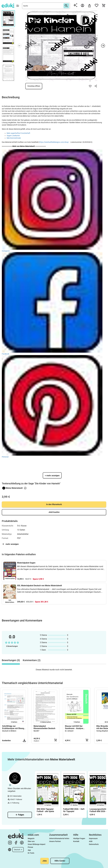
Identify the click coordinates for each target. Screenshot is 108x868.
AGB (91, 841)
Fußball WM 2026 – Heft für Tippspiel (74, 810)
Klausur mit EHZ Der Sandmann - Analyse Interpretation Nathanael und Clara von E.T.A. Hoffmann (76, 727)
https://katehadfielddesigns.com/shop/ (54, 142)
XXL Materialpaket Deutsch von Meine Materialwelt (39, 586)
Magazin (31, 838)
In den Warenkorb (54, 504)
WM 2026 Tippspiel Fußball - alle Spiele (45, 810)
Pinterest (5, 457)
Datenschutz (94, 844)
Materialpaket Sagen (26, 563)
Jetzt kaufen (54, 512)
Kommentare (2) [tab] (32, 660)
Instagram (6, 251)
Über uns (31, 841)
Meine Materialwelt (14, 488)
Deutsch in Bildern (9, 731)
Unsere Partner (55, 841)
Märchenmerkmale (14, 138)
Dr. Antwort (69, 731)
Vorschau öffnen (34, 86)
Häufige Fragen (79, 838)
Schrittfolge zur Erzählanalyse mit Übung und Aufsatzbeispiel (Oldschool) (13, 727)
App (29, 850)
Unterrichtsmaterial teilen (59, 838)
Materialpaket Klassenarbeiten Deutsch (44, 727)
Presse (30, 847)
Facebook (6, 354)
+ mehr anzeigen (52, 476)
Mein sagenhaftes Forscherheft (18, 133)
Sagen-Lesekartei (13, 136)
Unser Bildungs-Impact (37, 844)
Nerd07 (36, 731)
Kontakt (76, 841)
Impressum (93, 838)
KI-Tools (31, 853)
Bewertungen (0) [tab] (11, 660)
